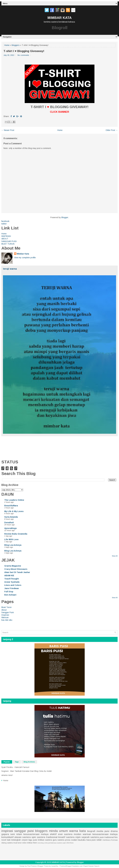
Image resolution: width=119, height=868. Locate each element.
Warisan (5, 617)
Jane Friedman (12, 588)
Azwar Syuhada (12, 582)
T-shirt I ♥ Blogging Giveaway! (24, 51)
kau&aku (82, 840)
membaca (107, 840)
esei (60, 834)
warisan (87, 834)
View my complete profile (25, 258)
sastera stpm (73, 837)
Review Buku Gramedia (16, 534)
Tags (17, 762)
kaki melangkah (14, 840)
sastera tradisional (47, 837)
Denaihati (9, 523)
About (4, 610)
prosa (68, 840)
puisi (107, 831)
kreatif (62, 837)
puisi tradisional (107, 837)
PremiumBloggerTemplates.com (71, 866)
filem (72, 843)
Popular (7, 762)
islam (19, 834)
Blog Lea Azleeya (13, 545)
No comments (23, 55)
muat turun (17, 843)
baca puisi (91, 840)
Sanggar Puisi (8, 612)
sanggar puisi (24, 831)
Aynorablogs (11, 528)
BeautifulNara (11, 506)
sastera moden (73, 834)
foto (116, 837)
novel (4, 840)
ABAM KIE (9, 575)
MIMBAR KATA (59, 18)
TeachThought (12, 579)
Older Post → (112, 130)
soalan (74, 840)
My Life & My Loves (14, 511)
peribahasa (52, 843)
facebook (5, 221)
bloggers (16, 45)
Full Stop (9, 592)
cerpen (25, 840)
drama (114, 831)
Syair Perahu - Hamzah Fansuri (15, 767)
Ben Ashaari (10, 595)
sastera (61, 840)
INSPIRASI (6, 236)
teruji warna (10, 269)
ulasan (18, 837)
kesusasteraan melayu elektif (40, 834)
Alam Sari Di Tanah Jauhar (17, 572)
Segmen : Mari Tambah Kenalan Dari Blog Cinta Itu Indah (27, 771)
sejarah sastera (90, 837)
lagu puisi (33, 840)
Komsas (114, 840)
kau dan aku (7, 620)
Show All (115, 556)
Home (7, 45)
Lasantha (55, 866)
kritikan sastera (45, 840)
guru (55, 840)
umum (63, 831)
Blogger (65, 217)
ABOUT (5, 239)
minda (53, 831)
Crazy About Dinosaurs (16, 569)
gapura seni (8, 834)
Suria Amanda (11, 517)
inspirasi (7, 831)
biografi (91, 831)
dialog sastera (7, 843)
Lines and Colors (13, 585)
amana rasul (7, 775)
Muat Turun (6, 607)
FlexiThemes (32, 866)
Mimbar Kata (23, 254)
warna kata (77, 831)
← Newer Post (8, 130)
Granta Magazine (13, 566)
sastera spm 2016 (63, 843)
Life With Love (11, 539)
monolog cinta (43, 843)
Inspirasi (5, 615)
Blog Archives (29, 762)
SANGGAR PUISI (9, 241)
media (100, 831)
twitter (4, 224)
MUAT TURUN (8, 244)
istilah (99, 840)
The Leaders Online (14, 500)
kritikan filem (32, 843)
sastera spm (29, 837)
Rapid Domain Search (92, 866)
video (24, 843)
